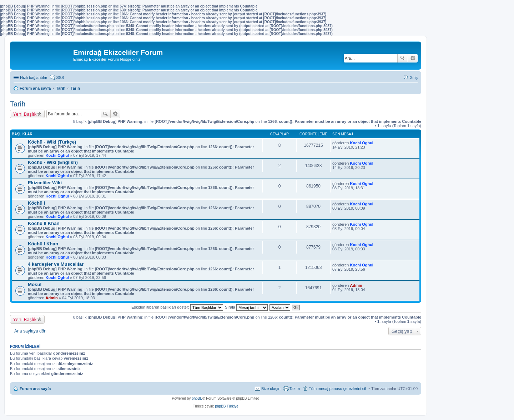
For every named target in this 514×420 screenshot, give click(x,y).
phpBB (197, 398)
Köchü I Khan (43, 244)
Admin (52, 298)
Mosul (35, 284)
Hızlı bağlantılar (34, 77)
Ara (403, 58)
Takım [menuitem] (295, 389)
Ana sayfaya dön (30, 331)
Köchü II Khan (44, 223)
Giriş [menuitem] (414, 77)
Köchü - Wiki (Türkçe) (52, 142)
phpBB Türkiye (226, 406)
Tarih (18, 104)
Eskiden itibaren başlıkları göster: (177, 307)
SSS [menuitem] (60, 77)
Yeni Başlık (25, 114)
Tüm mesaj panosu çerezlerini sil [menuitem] (337, 389)
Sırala (246, 307)
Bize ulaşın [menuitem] (271, 389)
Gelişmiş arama (413, 58)
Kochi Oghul (57, 155)
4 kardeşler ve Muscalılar (56, 264)
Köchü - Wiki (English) (53, 162)
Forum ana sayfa (35, 389)
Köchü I (36, 203)
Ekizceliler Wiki (45, 183)
